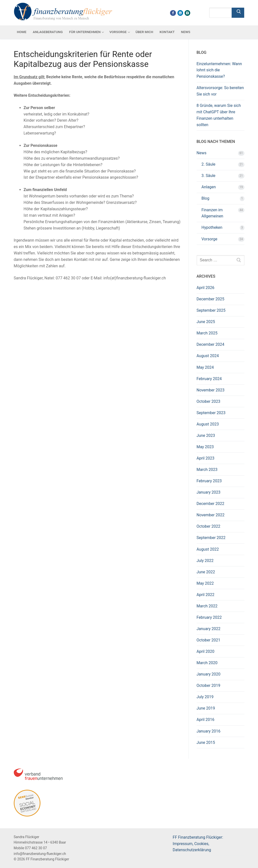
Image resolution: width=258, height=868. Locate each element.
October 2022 (208, 526)
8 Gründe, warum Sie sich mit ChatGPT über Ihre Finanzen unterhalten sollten (219, 115)
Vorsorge (210, 239)
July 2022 (205, 561)
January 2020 (209, 674)
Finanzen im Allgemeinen (212, 213)
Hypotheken (212, 227)
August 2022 (208, 549)
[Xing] (187, 13)
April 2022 (206, 595)
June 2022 (206, 572)
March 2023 (207, 470)
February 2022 (209, 617)
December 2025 (211, 299)
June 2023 (206, 435)
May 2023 (205, 447)
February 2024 (209, 379)
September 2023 (211, 413)
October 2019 (208, 685)
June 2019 (206, 708)
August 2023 (208, 424)
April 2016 (206, 720)
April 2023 (206, 458)
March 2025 (207, 333)
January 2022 (209, 629)
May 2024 (205, 367)
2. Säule (209, 164)
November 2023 (211, 390)
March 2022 (207, 606)
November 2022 (211, 515)
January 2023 (209, 492)
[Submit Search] (238, 13)
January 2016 (209, 731)
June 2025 (206, 322)
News (202, 153)
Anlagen (209, 187)
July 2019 (205, 697)
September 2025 (211, 310)
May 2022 (205, 583)
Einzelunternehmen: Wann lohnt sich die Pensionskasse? (219, 70)
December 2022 (211, 504)
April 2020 (206, 651)
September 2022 (211, 538)
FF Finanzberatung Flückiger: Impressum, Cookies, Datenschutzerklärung (198, 844)
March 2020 (207, 663)
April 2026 (206, 288)
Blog (206, 198)
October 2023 (208, 401)
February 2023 (209, 481)
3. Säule (209, 176)
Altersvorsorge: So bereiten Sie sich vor (220, 91)
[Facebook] (173, 13)
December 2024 (211, 344)
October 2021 (208, 640)
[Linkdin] (180, 13)
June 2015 (206, 743)
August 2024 (208, 356)
